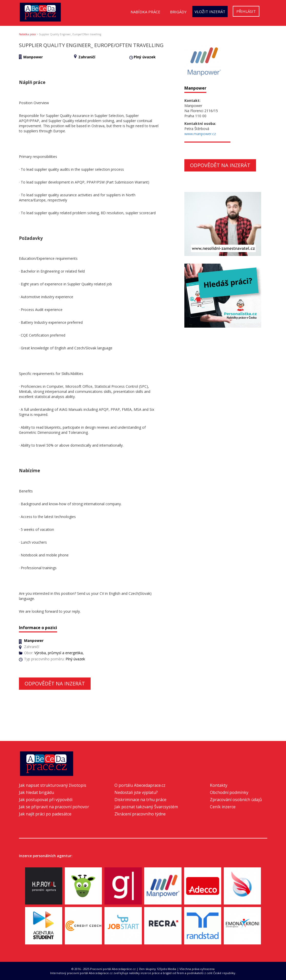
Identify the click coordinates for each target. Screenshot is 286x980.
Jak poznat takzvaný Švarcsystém (146, 807)
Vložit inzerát (210, 12)
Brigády (178, 12)
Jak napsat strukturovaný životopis (53, 785)
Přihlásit (246, 11)
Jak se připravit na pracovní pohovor (54, 807)
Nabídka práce (145, 12)
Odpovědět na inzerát (55, 683)
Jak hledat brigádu (36, 792)
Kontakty (219, 785)
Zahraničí (87, 57)
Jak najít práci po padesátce (45, 814)
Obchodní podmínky (229, 792)
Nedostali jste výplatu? (136, 792)
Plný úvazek (145, 57)
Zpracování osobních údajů (236, 800)
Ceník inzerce (223, 807)
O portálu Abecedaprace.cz (140, 785)
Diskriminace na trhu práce (140, 800)
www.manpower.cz (200, 134)
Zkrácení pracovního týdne (140, 814)
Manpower (33, 57)
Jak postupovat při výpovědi (46, 800)
